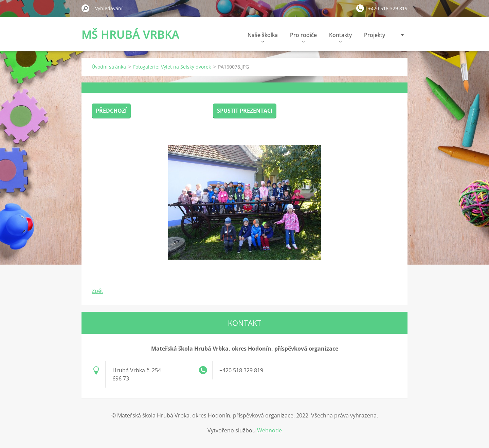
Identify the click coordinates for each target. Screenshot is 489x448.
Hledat (86, 8)
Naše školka (263, 37)
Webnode (269, 430)
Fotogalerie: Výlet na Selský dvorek (172, 67)
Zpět (97, 291)
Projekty (375, 35)
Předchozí (111, 111)
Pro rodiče (303, 37)
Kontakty (340, 37)
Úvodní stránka (109, 67)
